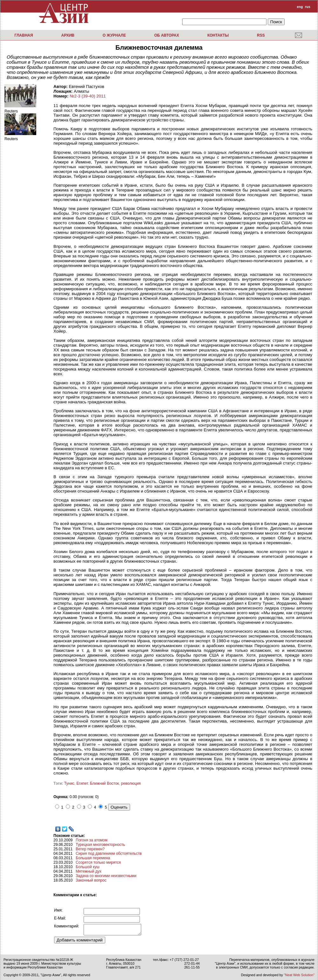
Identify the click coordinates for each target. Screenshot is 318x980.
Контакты (218, 35)
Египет (82, 783)
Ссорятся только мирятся (98, 862)
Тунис (69, 783)
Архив (68, 35)
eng (300, 7)
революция (131, 783)
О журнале (114, 35)
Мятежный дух (89, 871)
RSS (261, 35)
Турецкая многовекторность (100, 845)
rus (308, 7)
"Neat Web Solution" (299, 975)
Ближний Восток (104, 783)
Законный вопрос (91, 880)
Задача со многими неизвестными (106, 876)
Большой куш (88, 867)
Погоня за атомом (92, 840)
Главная (24, 35)
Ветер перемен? (90, 849)
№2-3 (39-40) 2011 (88, 96)
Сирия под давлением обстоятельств (109, 854)
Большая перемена (93, 858)
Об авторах (167, 35)
